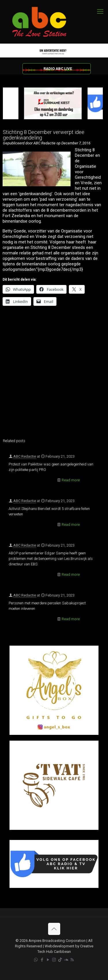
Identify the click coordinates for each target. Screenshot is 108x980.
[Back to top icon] (54, 929)
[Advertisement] (54, 376)
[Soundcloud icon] (66, 960)
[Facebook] (54, 887)
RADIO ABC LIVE (58, 69)
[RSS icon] (72, 960)
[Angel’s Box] (54, 734)
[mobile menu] (100, 12)
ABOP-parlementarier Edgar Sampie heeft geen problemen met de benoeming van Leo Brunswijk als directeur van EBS (51, 559)
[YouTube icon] (48, 960)
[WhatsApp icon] (36, 960)
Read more (71, 480)
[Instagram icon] (54, 960)
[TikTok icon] (60, 960)
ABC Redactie (25, 456)
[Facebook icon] (42, 960)
